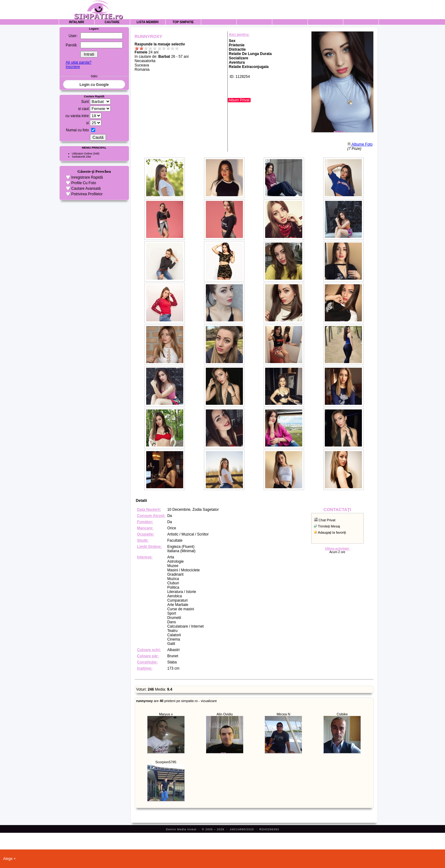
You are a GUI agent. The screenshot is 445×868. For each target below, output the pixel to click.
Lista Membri (148, 22)
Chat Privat (327, 520)
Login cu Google (94, 85)
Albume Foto (360, 144)
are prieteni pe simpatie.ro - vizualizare (177, 701)
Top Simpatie (183, 22)
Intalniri (76, 22)
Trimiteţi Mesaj (329, 526)
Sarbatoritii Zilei (82, 157)
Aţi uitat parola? (79, 62)
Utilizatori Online (82, 154)
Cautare (112, 22)
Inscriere (73, 67)
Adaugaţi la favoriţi (332, 532)
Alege (8, 859)
